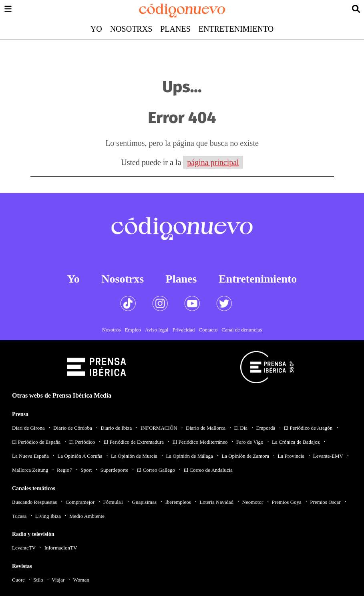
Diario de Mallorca (206, 428)
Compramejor (80, 502)
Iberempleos (178, 502)
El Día (241, 428)
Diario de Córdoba (73, 428)
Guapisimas (144, 502)
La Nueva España (30, 456)
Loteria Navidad (216, 502)
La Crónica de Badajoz (296, 442)
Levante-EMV (328, 456)
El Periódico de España (36, 442)
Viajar (58, 580)
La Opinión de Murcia (134, 456)
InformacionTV (61, 548)
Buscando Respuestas (34, 502)
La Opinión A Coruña (80, 456)
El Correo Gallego (156, 470)
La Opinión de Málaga (189, 456)
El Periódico (82, 442)
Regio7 (64, 470)
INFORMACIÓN (159, 428)
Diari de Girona (28, 428)
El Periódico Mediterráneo (200, 442)
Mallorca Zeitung (30, 470)
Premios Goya (287, 502)
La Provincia (291, 456)
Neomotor (253, 502)
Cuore (18, 580)
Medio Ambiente (87, 516)
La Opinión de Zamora (245, 456)
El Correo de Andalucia (208, 470)
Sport (86, 470)
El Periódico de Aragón (308, 428)
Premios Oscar (325, 502)
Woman (81, 580)
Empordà (266, 428)
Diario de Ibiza (116, 428)
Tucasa (19, 516)
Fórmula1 (114, 502)
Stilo (38, 580)
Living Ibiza (48, 516)
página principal (213, 162)
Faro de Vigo (250, 442)
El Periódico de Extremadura (134, 442)
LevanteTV (24, 548)
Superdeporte (114, 470)
